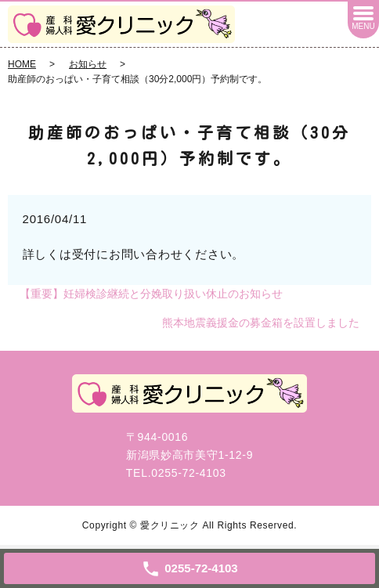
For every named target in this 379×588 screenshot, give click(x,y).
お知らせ (88, 64)
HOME (22, 64)
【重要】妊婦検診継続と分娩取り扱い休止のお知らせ (151, 294)
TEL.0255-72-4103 (176, 473)
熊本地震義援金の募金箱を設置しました (261, 323)
